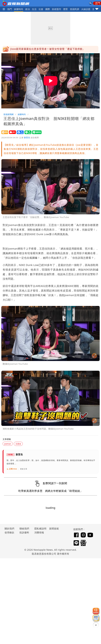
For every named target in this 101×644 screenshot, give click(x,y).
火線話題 (86, 9)
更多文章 (24, 469)
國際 (48, 9)
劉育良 (27, 138)
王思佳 (18, 444)
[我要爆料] (96, 611)
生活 (34, 9)
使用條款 (9, 532)
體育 (66, 9)
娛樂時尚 (19, 9)
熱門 (10, 9)
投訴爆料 (24, 532)
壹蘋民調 (75, 9)
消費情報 (39, 532)
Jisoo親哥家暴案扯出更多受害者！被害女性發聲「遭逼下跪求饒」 (48, 49)
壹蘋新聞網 (8, 114)
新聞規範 (54, 529)
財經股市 (57, 9)
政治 (28, 9)
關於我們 (9, 529)
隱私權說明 (39, 529)
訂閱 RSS (12, 469)
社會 (41, 9)
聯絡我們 (24, 529)
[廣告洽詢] (96, 618)
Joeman (8, 444)
